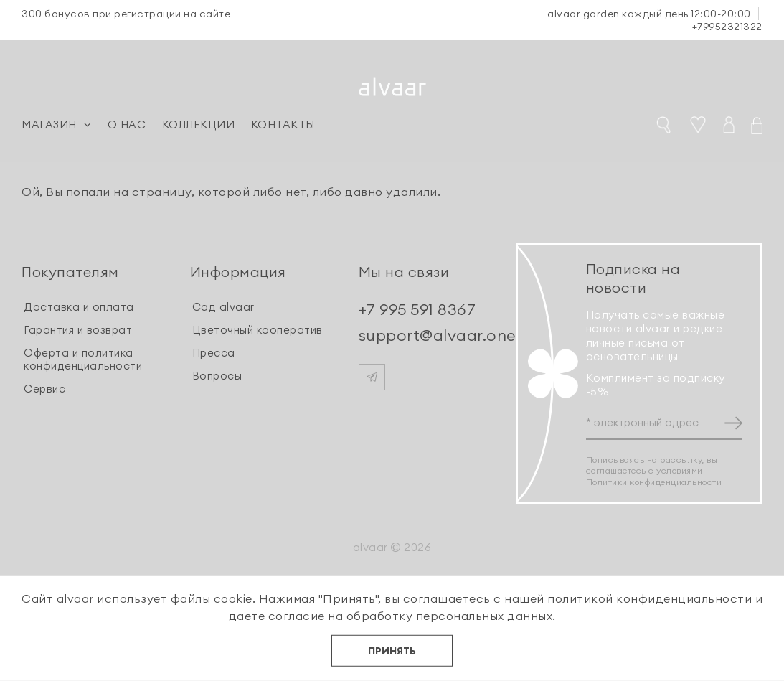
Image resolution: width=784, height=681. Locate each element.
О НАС (127, 125)
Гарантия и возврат (78, 330)
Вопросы (217, 376)
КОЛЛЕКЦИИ (199, 125)
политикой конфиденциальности (650, 598)
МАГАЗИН (56, 125)
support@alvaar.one (437, 335)
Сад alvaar (223, 307)
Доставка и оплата (79, 307)
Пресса (214, 353)
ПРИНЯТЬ (392, 651)
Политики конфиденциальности (654, 482)
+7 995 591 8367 (417, 309)
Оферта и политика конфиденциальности (83, 359)
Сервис (44, 389)
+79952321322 (727, 27)
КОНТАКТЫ (283, 125)
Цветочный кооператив (258, 330)
